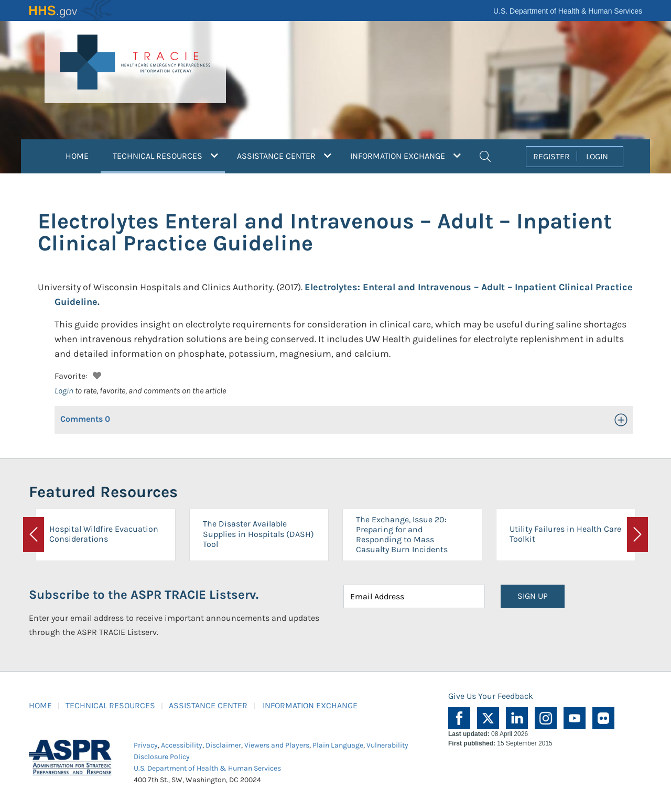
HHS (71, 10)
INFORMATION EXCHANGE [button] (405, 156)
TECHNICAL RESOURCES (110, 705)
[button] (485, 155)
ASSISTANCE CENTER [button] (284, 156)
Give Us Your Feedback (491, 696)
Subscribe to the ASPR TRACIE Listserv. (144, 595)
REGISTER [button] (551, 156)
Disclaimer (223, 745)
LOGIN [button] (597, 156)
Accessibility (182, 745)
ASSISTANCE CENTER (208, 705)
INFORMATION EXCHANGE (310, 705)
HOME (77, 156)
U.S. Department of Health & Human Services (568, 11)
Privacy (146, 745)
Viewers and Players (277, 745)
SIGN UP (533, 596)
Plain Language (338, 745)
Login (64, 391)
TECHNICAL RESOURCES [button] (169, 155)
